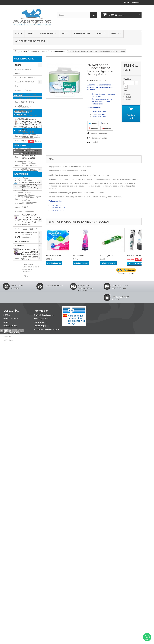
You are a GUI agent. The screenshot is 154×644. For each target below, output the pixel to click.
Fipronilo (18, 370)
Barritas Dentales (32, 386)
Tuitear (93, 123)
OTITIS (17, 366)
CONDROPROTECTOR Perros (26, 142)
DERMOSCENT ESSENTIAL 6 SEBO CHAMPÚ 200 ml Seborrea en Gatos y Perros (31, 319)
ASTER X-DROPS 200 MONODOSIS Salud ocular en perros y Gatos (30, 404)
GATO (65, 33)
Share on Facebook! (98, 134)
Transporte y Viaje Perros (27, 229)
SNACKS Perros (24, 224)
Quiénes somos (24, 557)
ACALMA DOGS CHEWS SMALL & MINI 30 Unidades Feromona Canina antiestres (30, 504)
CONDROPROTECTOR (24, 362)
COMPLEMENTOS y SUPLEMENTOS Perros (25, 126)
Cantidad (127, 79)
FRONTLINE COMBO (23, 374)
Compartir (105, 123)
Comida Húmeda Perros (27, 115)
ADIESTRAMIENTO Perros (24, 71)
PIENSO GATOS (82, 33)
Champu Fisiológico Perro (24, 197)
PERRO (31, 33)
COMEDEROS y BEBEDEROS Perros (24, 109)
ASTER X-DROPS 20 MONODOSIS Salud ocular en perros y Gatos (31, 436)
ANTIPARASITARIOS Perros (25, 84)
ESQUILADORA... (136, 255)
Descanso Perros (24, 149)
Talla (126, 91)
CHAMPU (18, 384)
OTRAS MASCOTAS (24, 250)
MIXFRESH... (79, 255)
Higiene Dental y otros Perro (25, 155)
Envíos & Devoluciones (27, 549)
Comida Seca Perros (26, 119)
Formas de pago (24, 561)
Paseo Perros (23, 178)
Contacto (136, 2)
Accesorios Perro (24, 187)
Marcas (18, 268)
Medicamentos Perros (26, 170)
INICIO (19, 33)
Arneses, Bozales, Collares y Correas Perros (26, 92)
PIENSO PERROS (48, 33)
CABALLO (101, 33)
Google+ (94, 128)
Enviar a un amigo (99, 138)
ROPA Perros (23, 220)
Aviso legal (22, 553)
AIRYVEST (22, 285)
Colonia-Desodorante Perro (25, 214)
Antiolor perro (23, 191)
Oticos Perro (22, 174)
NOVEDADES (20, 395)
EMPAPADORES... (54, 255)
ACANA (20, 277)
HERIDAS (18, 378)
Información (21, 544)
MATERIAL (20, 258)
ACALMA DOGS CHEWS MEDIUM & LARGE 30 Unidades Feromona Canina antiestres (31, 470)
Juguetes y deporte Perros (24, 163)
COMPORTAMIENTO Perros (25, 134)
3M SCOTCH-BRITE (26, 273)
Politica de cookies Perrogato (29, 565)
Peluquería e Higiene (26, 182)
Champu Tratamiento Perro (25, 205)
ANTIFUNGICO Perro (26, 78)
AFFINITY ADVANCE (26, 281)
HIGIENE (19, 254)
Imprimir (95, 142)
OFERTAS (116, 33)
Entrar (127, 2)
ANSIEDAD (27, 366)
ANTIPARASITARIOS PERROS (30, 41)
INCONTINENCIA (32, 380)
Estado (90, 80)
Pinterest (107, 128)
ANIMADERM (23, 289)
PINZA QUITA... (107, 255)
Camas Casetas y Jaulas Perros (26, 101)
